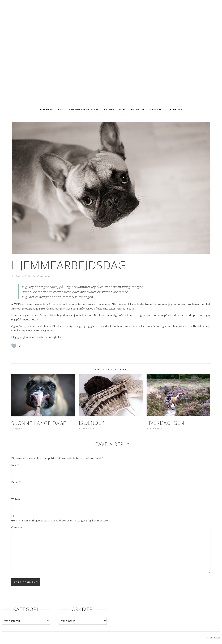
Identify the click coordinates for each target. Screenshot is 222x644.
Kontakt (157, 109)
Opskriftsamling (82, 109)
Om (60, 109)
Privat (136, 109)
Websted (17, 499)
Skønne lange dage (39, 423)
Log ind (176, 109)
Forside (46, 109)
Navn (15, 465)
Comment (17, 527)
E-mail (16, 482)
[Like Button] (14, 346)
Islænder (92, 423)
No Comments (41, 276)
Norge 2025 (113, 109)
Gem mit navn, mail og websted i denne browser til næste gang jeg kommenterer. (60, 520)
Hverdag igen (165, 423)
